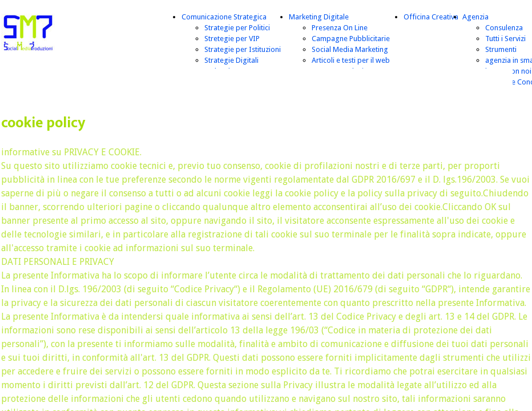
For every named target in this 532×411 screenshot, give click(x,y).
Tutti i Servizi (505, 39)
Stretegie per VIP (232, 39)
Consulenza (504, 28)
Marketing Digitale (319, 17)
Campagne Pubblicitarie (351, 39)
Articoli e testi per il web (351, 60)
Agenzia (475, 17)
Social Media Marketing (350, 49)
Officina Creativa (431, 17)
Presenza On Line (340, 28)
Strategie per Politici (237, 28)
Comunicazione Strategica (224, 17)
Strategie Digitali (231, 60)
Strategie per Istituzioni (243, 49)
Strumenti (501, 49)
